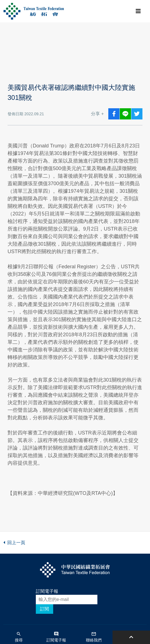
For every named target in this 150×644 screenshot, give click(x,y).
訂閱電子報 (47, 591)
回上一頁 (14, 543)
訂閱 (44, 609)
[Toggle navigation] (138, 11)
